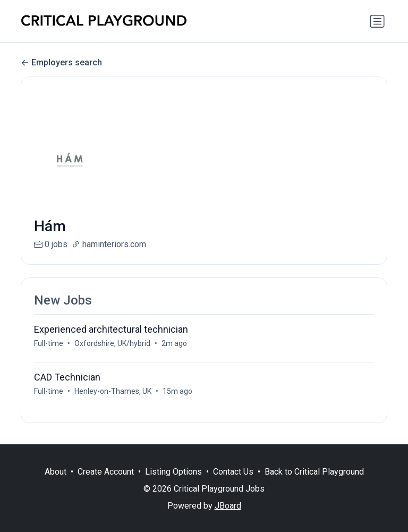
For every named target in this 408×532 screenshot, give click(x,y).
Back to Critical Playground (314, 472)
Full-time (49, 343)
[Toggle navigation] (377, 21)
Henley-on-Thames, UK (113, 391)
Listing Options (173, 472)
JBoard (228, 506)
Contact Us (233, 472)
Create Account (106, 472)
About (56, 472)
